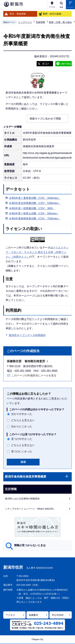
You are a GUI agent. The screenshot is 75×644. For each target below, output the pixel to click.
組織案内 (33, 615)
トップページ (25, 22)
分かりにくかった (22, 426)
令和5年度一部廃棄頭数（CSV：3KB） (32, 208)
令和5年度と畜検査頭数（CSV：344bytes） (35, 198)
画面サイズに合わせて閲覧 (45, 119)
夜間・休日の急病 (52, 14)
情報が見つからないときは (30, 545)
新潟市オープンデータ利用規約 (27, 335)
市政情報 (40, 22)
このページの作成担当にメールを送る (34, 375)
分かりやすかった (22, 414)
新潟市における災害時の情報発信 (22, 499)
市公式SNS (58, 615)
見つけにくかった (22, 451)
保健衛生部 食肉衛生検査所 (26, 361)
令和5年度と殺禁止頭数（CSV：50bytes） (34, 213)
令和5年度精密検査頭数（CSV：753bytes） (35, 219)
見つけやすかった (22, 439)
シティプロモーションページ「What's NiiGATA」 (30, 509)
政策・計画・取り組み (60, 22)
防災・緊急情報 (18, 14)
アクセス (10, 615)
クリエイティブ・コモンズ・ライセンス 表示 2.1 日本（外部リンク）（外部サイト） (37, 252)
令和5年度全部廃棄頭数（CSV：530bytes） (35, 203)
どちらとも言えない (23, 420)
